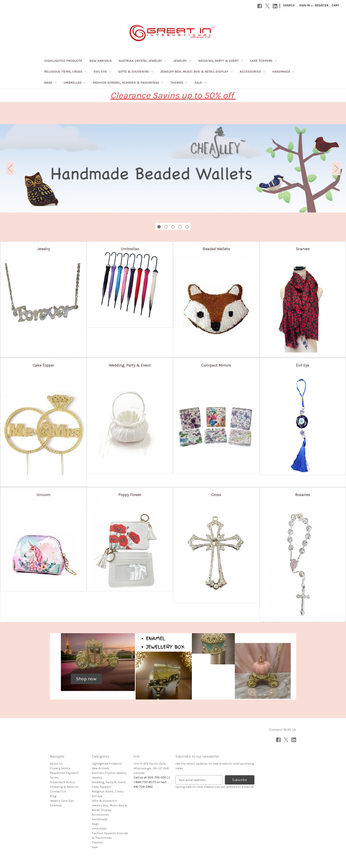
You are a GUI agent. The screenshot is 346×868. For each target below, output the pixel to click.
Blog (53, 796)
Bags (50, 83)
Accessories (252, 72)
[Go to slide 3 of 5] (173, 227)
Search (289, 5)
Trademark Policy (62, 782)
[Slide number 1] (173, 168)
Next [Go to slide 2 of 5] (336, 168)
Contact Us (58, 791)
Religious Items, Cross (65, 72)
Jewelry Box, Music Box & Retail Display (196, 72)
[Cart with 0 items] (335, 5)
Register (322, 5)
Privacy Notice (60, 768)
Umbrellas (75, 83)
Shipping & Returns (64, 787)
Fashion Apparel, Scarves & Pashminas (128, 83)
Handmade (283, 72)
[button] (43, 247)
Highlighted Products (63, 61)
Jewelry (182, 61)
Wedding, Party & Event (220, 61)
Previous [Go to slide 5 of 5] (10, 168)
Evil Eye (102, 72)
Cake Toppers (263, 61)
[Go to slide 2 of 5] (166, 227)
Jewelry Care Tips (62, 801)
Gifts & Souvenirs (136, 72)
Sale (200, 83)
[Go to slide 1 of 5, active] (159, 227)
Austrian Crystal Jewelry (142, 61)
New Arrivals (100, 61)
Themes (179, 83)
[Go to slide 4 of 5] (180, 227)
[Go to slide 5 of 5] (187, 227)
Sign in (305, 5)
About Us (56, 764)
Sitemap (56, 805)
